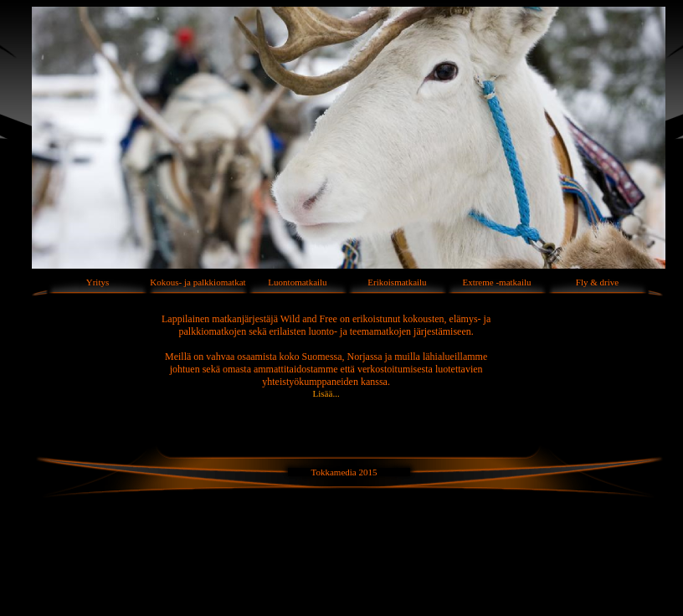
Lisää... (326, 393)
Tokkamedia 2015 (344, 472)
